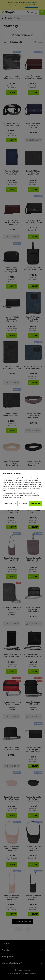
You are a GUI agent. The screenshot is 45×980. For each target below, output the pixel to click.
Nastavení (23, 503)
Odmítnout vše (10, 503)
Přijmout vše (36, 503)
